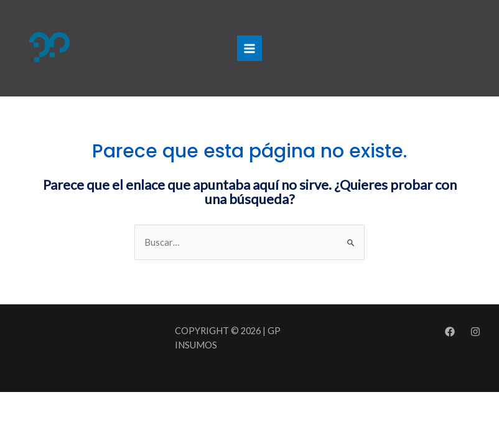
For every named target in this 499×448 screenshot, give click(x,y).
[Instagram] (475, 332)
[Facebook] (450, 332)
